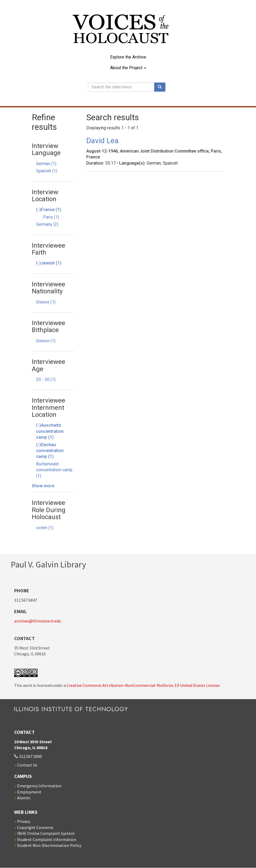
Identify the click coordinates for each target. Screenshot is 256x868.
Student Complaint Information (47, 839)
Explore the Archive (128, 57)
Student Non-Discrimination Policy (49, 845)
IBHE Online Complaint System (46, 833)
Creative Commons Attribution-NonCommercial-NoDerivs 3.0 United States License (143, 685)
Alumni (24, 798)
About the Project (128, 68)
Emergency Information (39, 786)
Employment (29, 792)
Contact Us (27, 765)
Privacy (24, 821)
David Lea (102, 141)
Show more (43, 486)
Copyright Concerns (35, 827)
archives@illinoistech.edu (38, 621)
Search (162, 87)
